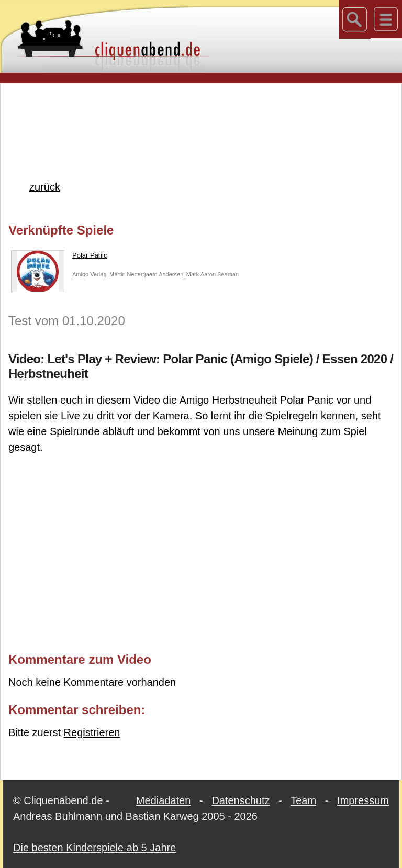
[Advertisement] (201, 115)
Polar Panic (59, 258)
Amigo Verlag (89, 274)
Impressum (363, 800)
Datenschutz (241, 800)
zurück (45, 187)
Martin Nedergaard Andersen (146, 274)
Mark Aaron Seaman (213, 274)
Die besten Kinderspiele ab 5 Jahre (94, 848)
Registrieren (92, 732)
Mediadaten (164, 800)
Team (303, 800)
